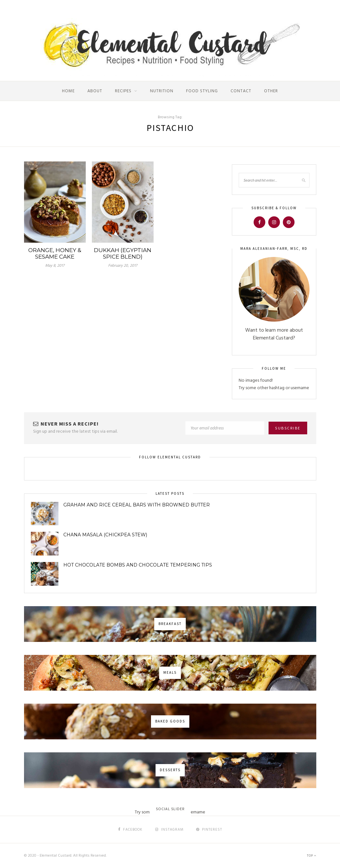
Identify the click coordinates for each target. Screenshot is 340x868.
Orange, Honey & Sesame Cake (55, 253)
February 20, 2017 (123, 266)
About (95, 91)
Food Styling (202, 91)
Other (271, 91)
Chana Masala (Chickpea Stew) (105, 535)
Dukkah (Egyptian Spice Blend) (123, 253)
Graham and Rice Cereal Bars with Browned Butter (137, 505)
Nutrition (162, 91)
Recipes (123, 91)
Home (68, 91)
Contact (241, 91)
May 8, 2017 (55, 266)
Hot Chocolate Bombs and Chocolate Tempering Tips (138, 565)
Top (312, 856)
